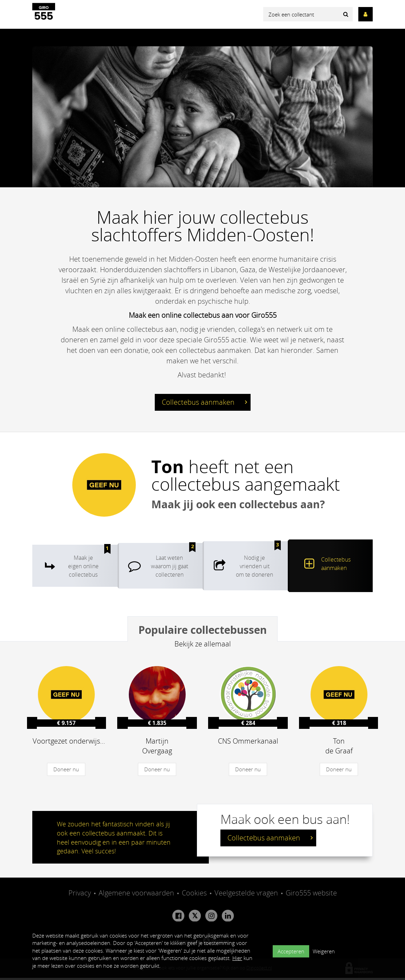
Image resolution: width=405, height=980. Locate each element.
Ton (168, 469)
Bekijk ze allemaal (203, 646)
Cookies (194, 895)
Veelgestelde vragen (246, 895)
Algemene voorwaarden (136, 895)
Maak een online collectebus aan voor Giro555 (203, 315)
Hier (237, 958)
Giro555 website (311, 895)
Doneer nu (66, 772)
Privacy (80, 895)
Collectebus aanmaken (204, 404)
